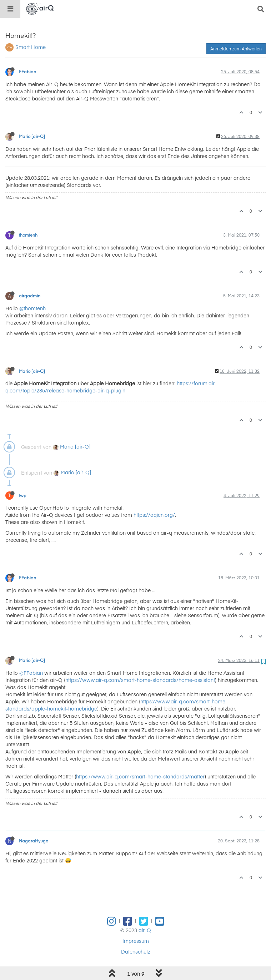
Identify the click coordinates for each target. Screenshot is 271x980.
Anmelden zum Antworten (236, 49)
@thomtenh (32, 308)
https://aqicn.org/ (154, 515)
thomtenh (28, 235)
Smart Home (31, 47)
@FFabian (31, 673)
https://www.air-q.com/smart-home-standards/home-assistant (140, 680)
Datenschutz (136, 951)
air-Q (145, 930)
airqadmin (30, 296)
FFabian (27, 71)
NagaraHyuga (34, 841)
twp (23, 495)
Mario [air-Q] (32, 136)
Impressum (136, 941)
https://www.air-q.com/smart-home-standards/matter (140, 776)
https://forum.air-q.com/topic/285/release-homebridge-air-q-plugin (111, 387)
